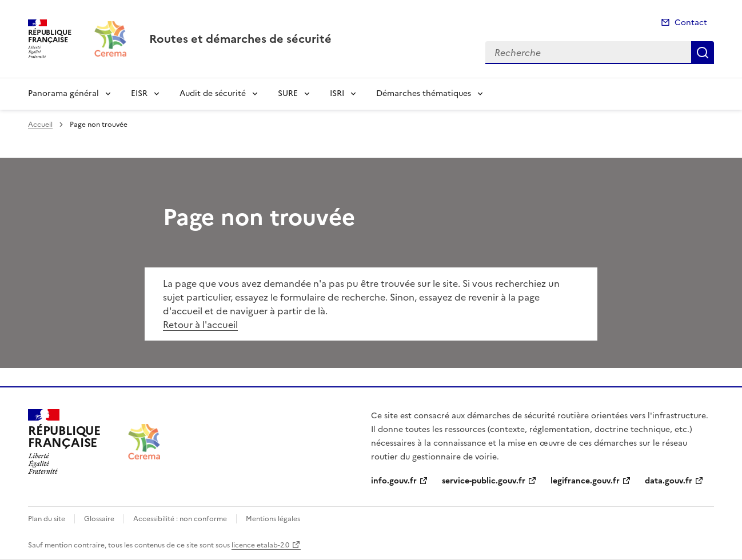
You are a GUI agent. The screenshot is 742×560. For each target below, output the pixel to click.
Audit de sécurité (213, 93)
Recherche (703, 53)
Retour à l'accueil (200, 325)
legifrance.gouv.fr (585, 481)
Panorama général (63, 93)
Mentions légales (273, 519)
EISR (139, 93)
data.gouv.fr (669, 481)
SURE (288, 93)
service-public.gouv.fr (484, 481)
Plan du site (47, 519)
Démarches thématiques (424, 93)
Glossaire (99, 519)
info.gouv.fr (394, 481)
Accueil (40, 125)
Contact (691, 23)
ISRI (337, 93)
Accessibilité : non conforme (180, 519)
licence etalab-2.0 (260, 545)
